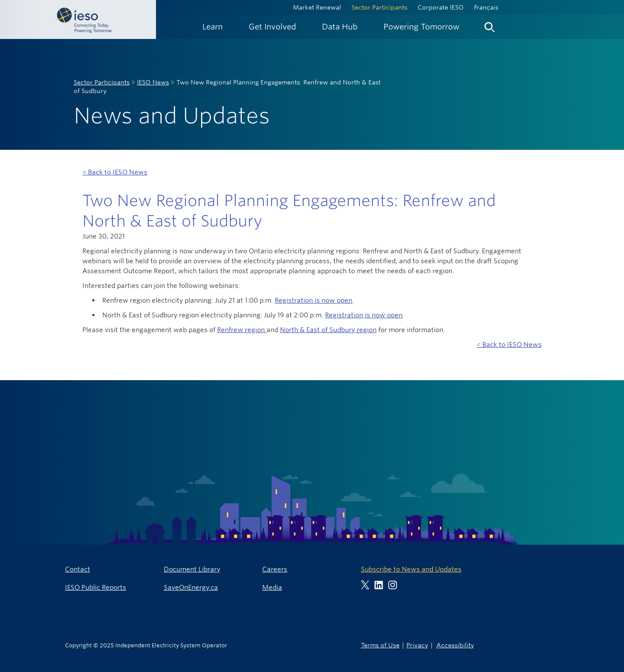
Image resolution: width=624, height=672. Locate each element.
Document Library (192, 569)
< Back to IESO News (115, 172)
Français (486, 7)
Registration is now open (314, 300)
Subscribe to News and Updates (411, 569)
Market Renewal (317, 7)
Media (272, 587)
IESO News (153, 82)
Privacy (417, 645)
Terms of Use (380, 645)
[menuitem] (213, 27)
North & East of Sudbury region (328, 330)
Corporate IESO (441, 7)
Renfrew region (242, 330)
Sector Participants (379, 7)
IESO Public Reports (96, 587)
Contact (78, 569)
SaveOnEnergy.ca (191, 587)
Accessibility (455, 645)
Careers (275, 569)
